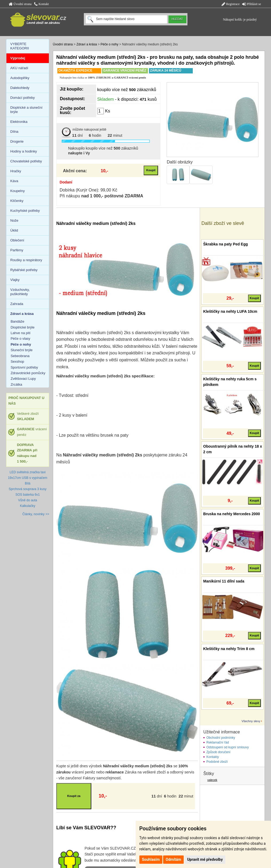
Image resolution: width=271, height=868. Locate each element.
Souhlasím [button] (151, 859)
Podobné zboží (217, 762)
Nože (14, 220)
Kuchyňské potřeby (25, 211)
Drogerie (17, 141)
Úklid (14, 230)
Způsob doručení (218, 752)
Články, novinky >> (36, 514)
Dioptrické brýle (23, 327)
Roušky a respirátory (26, 260)
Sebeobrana (20, 356)
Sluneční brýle (22, 350)
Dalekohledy (20, 88)
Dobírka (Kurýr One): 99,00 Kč (88, 190)
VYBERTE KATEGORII (20, 46)
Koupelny (18, 191)
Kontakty (213, 757)
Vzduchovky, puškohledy (20, 292)
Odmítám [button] (174, 859)
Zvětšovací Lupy (23, 379)
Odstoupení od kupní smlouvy (228, 747)
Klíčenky (17, 201)
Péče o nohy (110, 44)
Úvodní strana (20, 4)
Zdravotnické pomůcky (28, 373)
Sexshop (17, 361)
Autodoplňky (20, 78)
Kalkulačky (28, 506)
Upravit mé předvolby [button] (205, 859)
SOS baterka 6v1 (28, 495)
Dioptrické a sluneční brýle (27, 110)
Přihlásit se (252, 4)
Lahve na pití (21, 333)
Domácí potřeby (23, 98)
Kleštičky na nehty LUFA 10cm (230, 311)
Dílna (14, 132)
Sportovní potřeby (24, 367)
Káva (14, 181)
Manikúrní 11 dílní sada (224, 581)
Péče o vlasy (21, 339)
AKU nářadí (19, 68)
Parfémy (17, 250)
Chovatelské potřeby (26, 161)
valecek (212, 780)
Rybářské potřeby (24, 270)
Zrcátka (16, 384)
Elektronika (19, 122)
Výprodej (18, 58)
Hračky (16, 171)
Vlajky (15, 280)
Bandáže (17, 321)
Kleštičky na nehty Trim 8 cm (229, 649)
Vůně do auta (28, 500)
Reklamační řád (218, 742)
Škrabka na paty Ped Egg (225, 244)
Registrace (231, 4)
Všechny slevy (251, 721)
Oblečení (17, 240)
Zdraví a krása (87, 44)
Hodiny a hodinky (24, 151)
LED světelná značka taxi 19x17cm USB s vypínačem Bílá (28, 478)
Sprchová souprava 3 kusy (28, 489)
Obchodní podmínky (221, 738)
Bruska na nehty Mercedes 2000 (231, 514)
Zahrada (17, 304)
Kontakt (42, 4)
